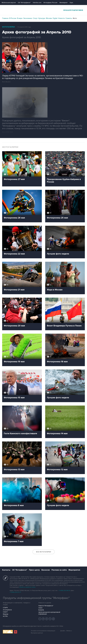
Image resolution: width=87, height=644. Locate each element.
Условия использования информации (43, 631)
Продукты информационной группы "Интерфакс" (36, 598)
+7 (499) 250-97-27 (15, 592)
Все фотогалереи (44, 552)
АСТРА (5, 616)
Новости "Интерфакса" (46, 606)
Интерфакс (43, 10)
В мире (20, 18)
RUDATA (41, 610)
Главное (5, 18)
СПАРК (5, 608)
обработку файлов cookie (27, 587)
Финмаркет (64, 3)
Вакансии (46, 570)
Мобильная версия (9, 3)
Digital (55, 18)
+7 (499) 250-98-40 (64, 591)
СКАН (40, 608)
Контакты (6, 570)
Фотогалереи (8, 27)
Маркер (6, 614)
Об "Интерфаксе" (24, 3)
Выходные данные (37, 633)
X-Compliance (7, 610)
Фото (75, 18)
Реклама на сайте (59, 570)
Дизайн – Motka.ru (66, 631)
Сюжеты (69, 18)
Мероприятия (74, 570)
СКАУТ (5, 612)
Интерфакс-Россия (50, 3)
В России (13, 18)
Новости (61, 18)
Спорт (35, 18)
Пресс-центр (34, 570)
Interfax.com (37, 3)
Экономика (28, 18)
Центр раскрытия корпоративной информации (49, 613)
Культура (42, 18)
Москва (49, 18)
